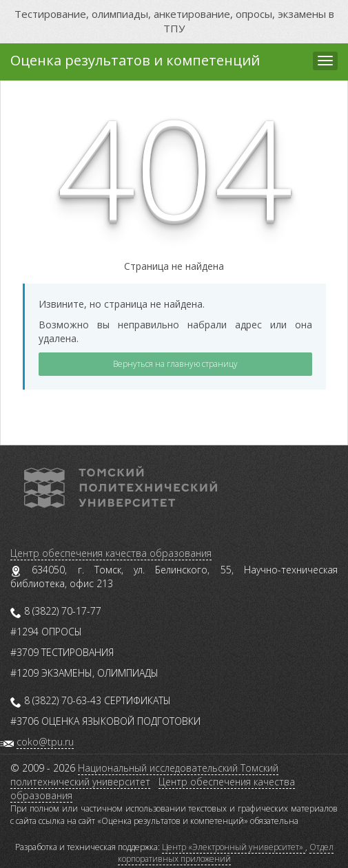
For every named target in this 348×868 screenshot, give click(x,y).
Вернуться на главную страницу (175, 364)
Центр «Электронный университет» (234, 847)
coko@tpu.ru (45, 742)
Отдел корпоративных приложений (226, 853)
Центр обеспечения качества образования (111, 553)
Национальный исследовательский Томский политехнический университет (144, 775)
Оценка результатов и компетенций (135, 60)
